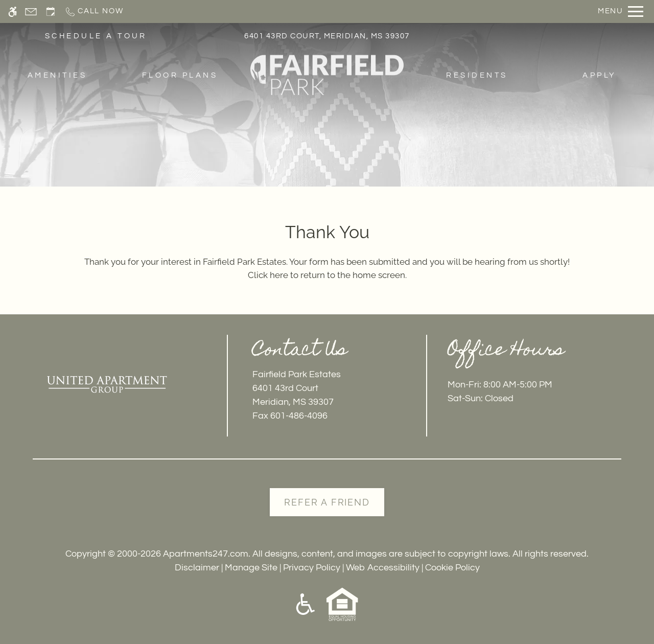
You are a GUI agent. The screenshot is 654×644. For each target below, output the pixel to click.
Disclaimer (197, 568)
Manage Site (251, 568)
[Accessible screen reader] (13, 11)
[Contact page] (31, 11)
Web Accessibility (383, 568)
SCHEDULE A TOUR (96, 37)
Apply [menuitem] (599, 76)
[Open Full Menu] (621, 11)
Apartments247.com (206, 554)
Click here (268, 275)
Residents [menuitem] (477, 76)
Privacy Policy (312, 568)
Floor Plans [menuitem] (180, 76)
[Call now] (94, 11)
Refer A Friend (327, 502)
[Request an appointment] (51, 11)
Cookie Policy (452, 568)
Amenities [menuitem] (57, 76)
